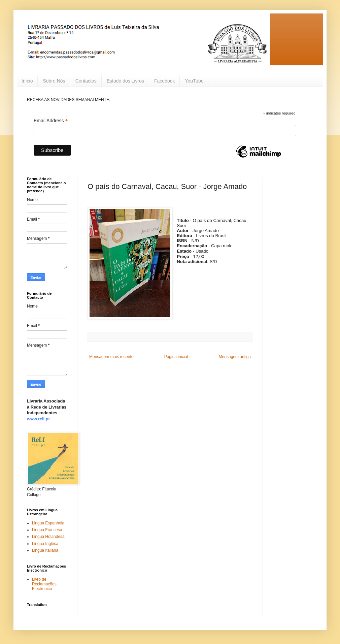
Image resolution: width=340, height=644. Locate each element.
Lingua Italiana (45, 550)
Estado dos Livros (125, 81)
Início (27, 81)
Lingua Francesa (47, 530)
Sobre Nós (54, 81)
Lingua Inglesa (45, 544)
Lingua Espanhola (48, 523)
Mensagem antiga (235, 357)
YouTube (194, 81)
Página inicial (176, 357)
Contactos (86, 81)
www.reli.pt (38, 419)
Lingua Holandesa (48, 537)
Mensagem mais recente (111, 357)
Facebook (164, 81)
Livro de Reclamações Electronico (44, 584)
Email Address (51, 121)
